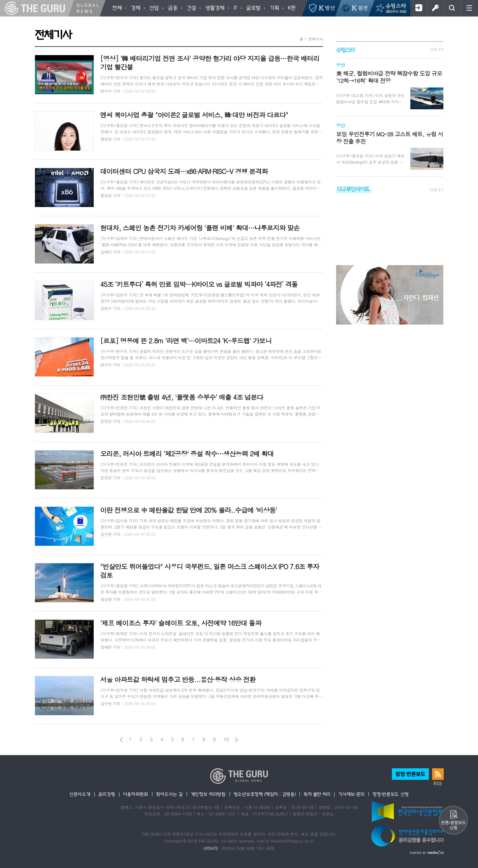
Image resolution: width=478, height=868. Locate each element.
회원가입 (418, 8)
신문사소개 (80, 794)
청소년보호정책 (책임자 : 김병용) (265, 794)
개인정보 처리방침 (208, 794)
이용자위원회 (136, 794)
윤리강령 (107, 794)
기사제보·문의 (351, 794)
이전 (121, 740)
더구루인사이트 (353, 189)
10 (226, 739)
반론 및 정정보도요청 (453, 820)
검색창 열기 (452, 8)
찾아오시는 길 (169, 794)
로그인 (435, 8)
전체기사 (316, 39)
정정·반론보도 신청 (391, 794)
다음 (236, 740)
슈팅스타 (345, 50)
